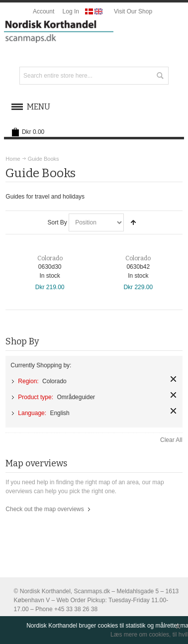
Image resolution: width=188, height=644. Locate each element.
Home (13, 159)
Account (44, 11)
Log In (71, 11)
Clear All (171, 440)
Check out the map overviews (45, 509)
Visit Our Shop (133, 11)
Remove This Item (173, 379)
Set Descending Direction (133, 222)
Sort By (57, 222)
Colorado (50, 258)
